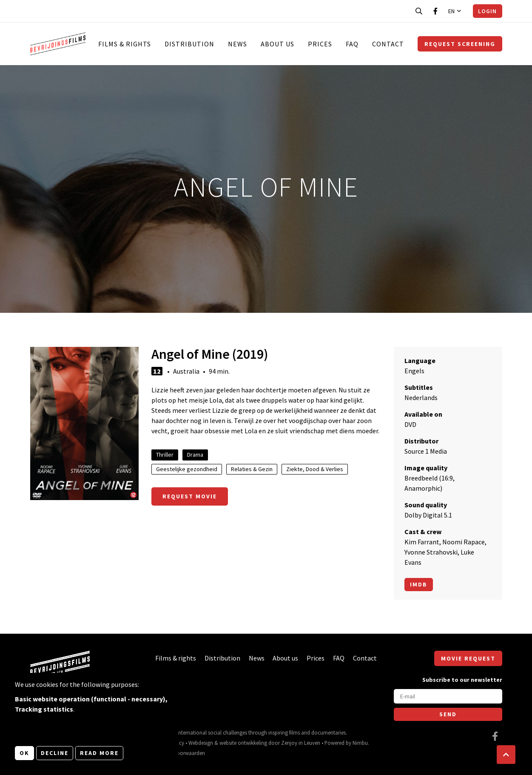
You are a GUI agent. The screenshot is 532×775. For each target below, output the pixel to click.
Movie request (468, 658)
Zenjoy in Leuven (301, 743)
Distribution (189, 44)
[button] (506, 755)
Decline (55, 753)
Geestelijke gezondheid (187, 469)
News (238, 44)
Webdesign (201, 743)
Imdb (419, 584)
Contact (388, 44)
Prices (320, 44)
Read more (99, 753)
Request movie (190, 496)
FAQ (352, 44)
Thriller (165, 455)
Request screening (460, 44)
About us (277, 44)
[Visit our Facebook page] (435, 11)
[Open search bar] (419, 11)
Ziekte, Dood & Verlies (315, 469)
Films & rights (125, 44)
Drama (195, 455)
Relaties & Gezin (252, 469)
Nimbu (360, 743)
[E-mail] (448, 696)
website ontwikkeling (243, 743)
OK (24, 753)
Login (487, 11)
